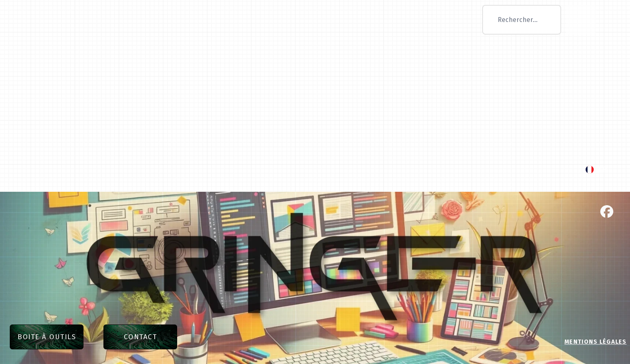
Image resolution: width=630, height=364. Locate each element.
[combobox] (521, 20)
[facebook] (607, 211)
